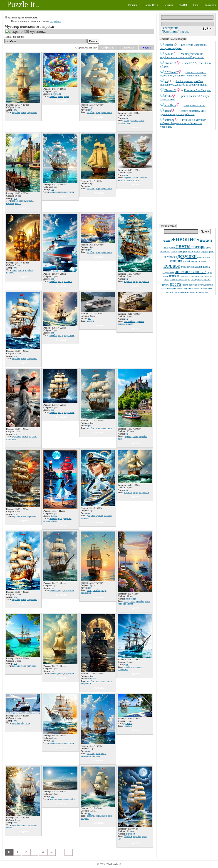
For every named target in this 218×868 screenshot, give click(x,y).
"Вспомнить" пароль (175, 32)
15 (69, 852)
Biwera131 (170, 63)
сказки (165, 289)
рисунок (188, 251)
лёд (135, 667)
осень (197, 251)
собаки (190, 267)
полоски (208, 276)
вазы (178, 280)
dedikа (168, 96)
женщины (175, 261)
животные (204, 292)
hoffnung (169, 120)
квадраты (184, 276)
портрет (205, 252)
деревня (167, 240)
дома (172, 247)
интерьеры (171, 257)
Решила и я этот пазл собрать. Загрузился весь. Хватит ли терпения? (183, 123)
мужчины (184, 292)
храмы (207, 280)
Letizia (54, 516)
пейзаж (174, 276)
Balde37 (92, 679)
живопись (185, 239)
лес (193, 261)
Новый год (182, 289)
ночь (109, 681)
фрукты (165, 285)
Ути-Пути (170, 105)
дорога (121, 324)
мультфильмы (207, 289)
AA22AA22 (171, 72)
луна (8, 439)
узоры (209, 272)
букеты (172, 288)
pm (166, 81)
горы (173, 279)
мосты (18, 203)
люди (208, 247)
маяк (61, 96)
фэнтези (194, 292)
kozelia (129, 723)
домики (207, 267)
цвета (175, 284)
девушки (187, 256)
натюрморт (197, 279)
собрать (24, 117)
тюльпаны (165, 252)
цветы (183, 246)
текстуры (198, 247)
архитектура (204, 257)
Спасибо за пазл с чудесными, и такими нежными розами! (183, 74)
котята (201, 285)
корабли (56, 21)
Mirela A (128, 836)
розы (212, 251)
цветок (174, 252)
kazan (168, 111)
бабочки (193, 285)
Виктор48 (130, 834)
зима (167, 279)
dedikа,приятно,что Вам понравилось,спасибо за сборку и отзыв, (184, 83)
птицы (170, 292)
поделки (128, 180)
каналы (30, 201)
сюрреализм (168, 272)
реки (176, 292)
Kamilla (169, 54)
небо (180, 252)
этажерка (186, 280)
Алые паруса (56, 518)
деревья (199, 276)
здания (22, 201)
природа (206, 240)
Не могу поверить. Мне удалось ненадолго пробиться (183, 113)
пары (166, 247)
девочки (209, 285)
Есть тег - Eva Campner (198, 90)
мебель (185, 285)
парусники (32, 112)
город (192, 276)
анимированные (190, 271)
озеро (197, 289)
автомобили (130, 321)
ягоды (184, 267)
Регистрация (170, 28)
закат (203, 261)
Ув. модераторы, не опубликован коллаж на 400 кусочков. (182, 56)
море (190, 288)
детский (187, 261)
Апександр (131, 599)
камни (136, 178)
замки (166, 276)
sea (53, 796)
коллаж (172, 266)
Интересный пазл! (194, 105)
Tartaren (169, 45)
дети (197, 261)
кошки (198, 267)
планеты (10, 273)
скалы (9, 828)
